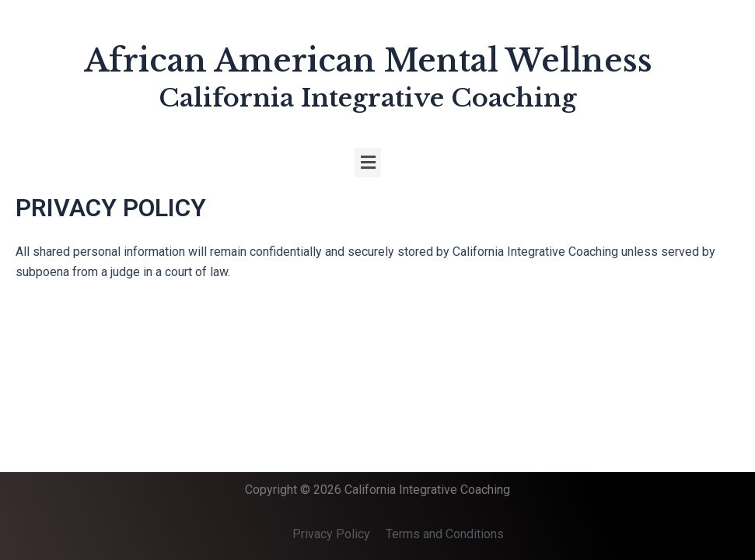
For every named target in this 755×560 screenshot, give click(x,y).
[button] (368, 163)
